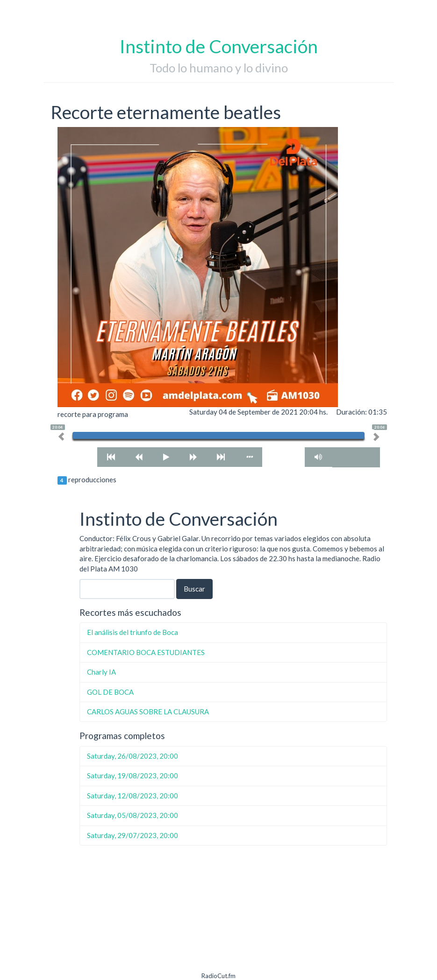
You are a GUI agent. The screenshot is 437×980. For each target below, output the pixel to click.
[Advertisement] (233, 913)
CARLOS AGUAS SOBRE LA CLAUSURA (148, 712)
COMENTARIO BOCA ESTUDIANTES (146, 652)
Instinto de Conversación (219, 46)
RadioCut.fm (218, 976)
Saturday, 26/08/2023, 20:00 (133, 756)
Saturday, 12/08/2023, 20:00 (133, 796)
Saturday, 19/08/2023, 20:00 (133, 776)
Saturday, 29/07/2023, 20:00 (133, 835)
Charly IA (101, 672)
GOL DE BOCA (110, 692)
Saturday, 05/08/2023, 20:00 (133, 815)
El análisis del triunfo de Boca (133, 632)
